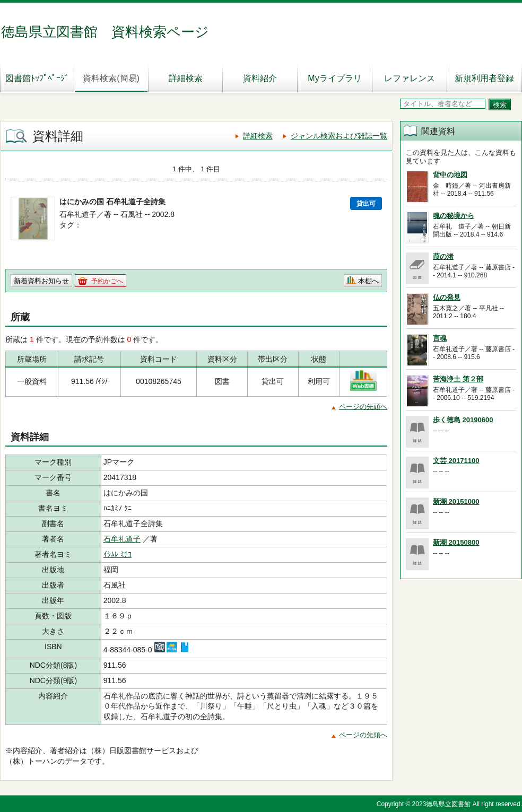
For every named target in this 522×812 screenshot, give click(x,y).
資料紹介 (260, 78)
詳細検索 (186, 78)
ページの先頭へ (363, 407)
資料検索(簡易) (111, 78)
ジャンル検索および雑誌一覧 (339, 136)
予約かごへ (107, 281)
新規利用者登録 (484, 78)
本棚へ (368, 281)
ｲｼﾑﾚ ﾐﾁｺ (118, 554)
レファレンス (410, 78)
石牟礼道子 (122, 539)
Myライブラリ (334, 78)
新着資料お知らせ (41, 281)
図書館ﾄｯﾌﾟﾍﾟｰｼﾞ (37, 78)
